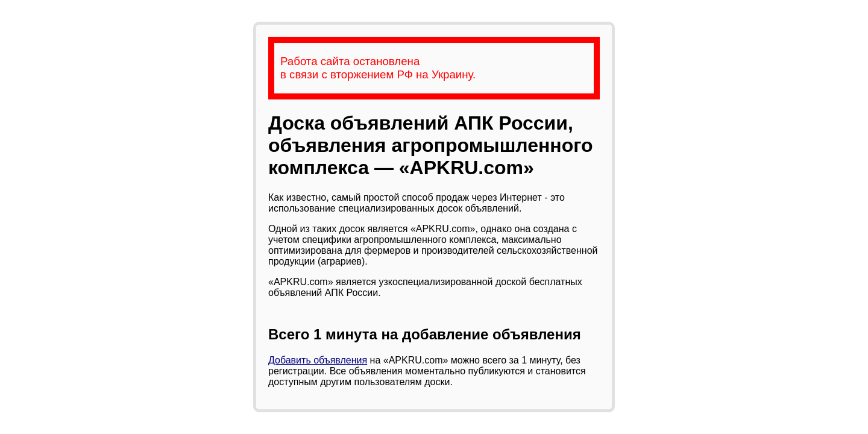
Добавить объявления (318, 360)
